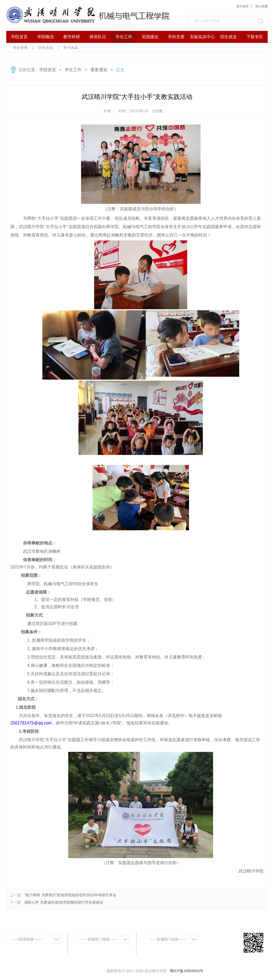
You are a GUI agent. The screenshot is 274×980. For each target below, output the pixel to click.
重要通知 (99, 70)
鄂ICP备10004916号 (187, 971)
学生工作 (124, 37)
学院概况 (45, 37)
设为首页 (243, 6)
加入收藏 (261, 6)
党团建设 (150, 37)
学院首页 (19, 37)
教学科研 (72, 37)
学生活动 (45, 48)
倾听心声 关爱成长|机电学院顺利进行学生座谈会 (64, 902)
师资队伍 (98, 37)
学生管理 (20, 48)
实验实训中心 (202, 37)
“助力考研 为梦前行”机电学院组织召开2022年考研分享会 (70, 895)
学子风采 (71, 48)
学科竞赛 (176, 37)
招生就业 (229, 37)
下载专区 (255, 37)
